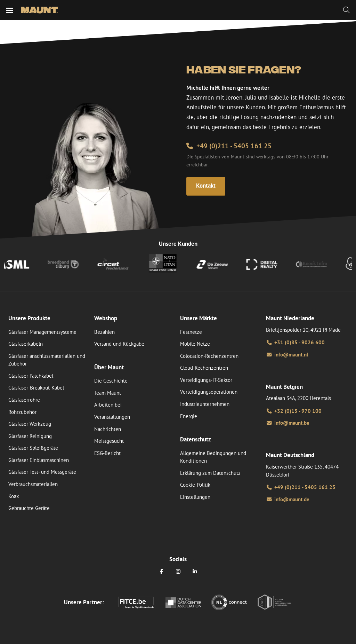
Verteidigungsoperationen (209, 392)
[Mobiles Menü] (10, 10)
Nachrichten (108, 429)
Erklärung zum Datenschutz (210, 473)
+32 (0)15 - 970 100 (294, 411)
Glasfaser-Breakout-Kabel (36, 388)
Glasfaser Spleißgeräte (33, 448)
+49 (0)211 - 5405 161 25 (229, 146)
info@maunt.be (288, 423)
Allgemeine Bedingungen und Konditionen (213, 457)
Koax (14, 496)
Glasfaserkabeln (26, 344)
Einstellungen (195, 497)
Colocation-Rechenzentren (209, 356)
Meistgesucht (109, 441)
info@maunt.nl (287, 355)
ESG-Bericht (107, 453)
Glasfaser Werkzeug (30, 424)
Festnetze (191, 332)
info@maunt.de (288, 499)
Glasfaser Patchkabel (31, 376)
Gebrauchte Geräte (29, 508)
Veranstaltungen (112, 417)
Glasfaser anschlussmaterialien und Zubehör (47, 360)
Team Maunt (108, 393)
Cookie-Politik (195, 485)
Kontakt (206, 186)
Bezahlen (104, 332)
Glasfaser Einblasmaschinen (39, 460)
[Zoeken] (346, 10)
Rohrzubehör (22, 412)
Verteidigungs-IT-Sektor (206, 380)
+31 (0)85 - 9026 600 (295, 342)
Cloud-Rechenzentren (204, 368)
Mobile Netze (195, 344)
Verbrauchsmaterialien (33, 484)
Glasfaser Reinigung (30, 436)
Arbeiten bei (108, 405)
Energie (189, 416)
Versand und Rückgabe (119, 344)
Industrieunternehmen (205, 404)
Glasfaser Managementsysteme (42, 332)
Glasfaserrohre (24, 400)
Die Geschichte (111, 381)
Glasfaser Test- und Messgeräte (42, 472)
